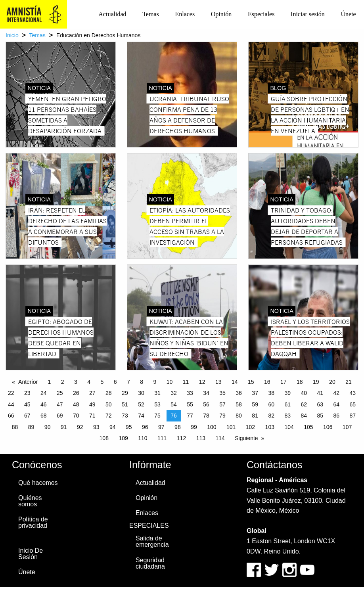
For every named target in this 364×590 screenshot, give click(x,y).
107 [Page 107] (347, 427)
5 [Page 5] (102, 382)
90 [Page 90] (48, 427)
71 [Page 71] (92, 416)
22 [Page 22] (11, 393)
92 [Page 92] (80, 427)
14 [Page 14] (235, 382)
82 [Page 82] (271, 416)
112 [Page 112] (181, 438)
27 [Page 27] (92, 393)
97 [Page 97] (161, 427)
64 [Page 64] (337, 404)
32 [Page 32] (174, 393)
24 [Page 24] (44, 393)
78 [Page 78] (206, 416)
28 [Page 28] (109, 393)
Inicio (12, 35)
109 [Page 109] (123, 438)
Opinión (221, 14)
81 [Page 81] (255, 416)
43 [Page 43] (353, 393)
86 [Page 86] (337, 416)
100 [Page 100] (212, 427)
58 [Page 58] (239, 404)
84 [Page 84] (304, 416)
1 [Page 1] (50, 382)
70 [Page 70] (76, 416)
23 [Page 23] (27, 393)
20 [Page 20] (332, 382)
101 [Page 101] (231, 427)
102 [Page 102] (250, 427)
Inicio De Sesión (31, 554)
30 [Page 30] (141, 393)
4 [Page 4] (89, 382)
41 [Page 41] (320, 393)
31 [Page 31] (157, 393)
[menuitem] (112, 14)
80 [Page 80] (239, 416)
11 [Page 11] (186, 382)
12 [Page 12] (202, 382)
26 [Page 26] (76, 393)
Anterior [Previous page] (28, 382)
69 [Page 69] (60, 416)
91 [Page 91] (64, 427)
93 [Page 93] (96, 427)
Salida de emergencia (152, 541)
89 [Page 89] (31, 427)
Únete (348, 14)
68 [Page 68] (44, 416)
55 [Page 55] (190, 404)
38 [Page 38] (271, 393)
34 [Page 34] (206, 393)
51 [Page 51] (125, 404)
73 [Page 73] (125, 416)
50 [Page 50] (109, 404)
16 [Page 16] (267, 382)
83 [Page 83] (287, 416)
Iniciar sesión (308, 14)
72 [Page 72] (109, 416)
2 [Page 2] (63, 382)
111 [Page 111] (162, 438)
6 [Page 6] (115, 382)
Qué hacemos (38, 483)
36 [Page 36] (239, 393)
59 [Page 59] (255, 404)
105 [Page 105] (308, 427)
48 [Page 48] (76, 404)
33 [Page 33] (190, 393)
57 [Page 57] (222, 404)
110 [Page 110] (143, 438)
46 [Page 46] (44, 404)
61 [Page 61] (287, 404)
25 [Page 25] (60, 393)
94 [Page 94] (113, 427)
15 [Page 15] (251, 382)
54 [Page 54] (174, 404)
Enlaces (185, 14)
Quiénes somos (30, 501)
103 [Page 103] (270, 427)
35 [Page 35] (222, 393)
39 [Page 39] (287, 393)
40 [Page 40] (304, 393)
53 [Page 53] (157, 404)
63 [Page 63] (320, 404)
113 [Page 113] (201, 438)
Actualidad (112, 14)
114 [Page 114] (220, 438)
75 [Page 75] (157, 416)
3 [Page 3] (76, 382)
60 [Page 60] (271, 404)
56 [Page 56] (206, 404)
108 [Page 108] (104, 438)
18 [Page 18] (300, 382)
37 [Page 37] (255, 393)
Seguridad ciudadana (150, 563)
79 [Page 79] (222, 416)
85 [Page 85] (320, 416)
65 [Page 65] (353, 404)
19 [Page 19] (316, 382)
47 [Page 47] (60, 404)
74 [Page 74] (141, 416)
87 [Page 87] (353, 416)
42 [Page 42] (337, 393)
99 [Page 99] (194, 427)
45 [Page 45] (27, 404)
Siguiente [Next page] (246, 438)
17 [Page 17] (284, 382)
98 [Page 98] (178, 427)
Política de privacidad (33, 522)
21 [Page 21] (349, 382)
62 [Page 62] (304, 404)
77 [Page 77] (190, 416)
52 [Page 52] (141, 404)
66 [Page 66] (11, 416)
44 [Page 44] (11, 404)
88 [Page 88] (15, 427)
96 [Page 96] (145, 427)
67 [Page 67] (27, 416)
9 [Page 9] (155, 382)
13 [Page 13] (218, 382)
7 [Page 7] (128, 382)
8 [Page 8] (142, 382)
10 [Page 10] (170, 382)
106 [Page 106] (328, 427)
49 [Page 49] (92, 404)
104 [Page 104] (289, 427)
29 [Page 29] (125, 393)
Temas (151, 14)
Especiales (261, 14)
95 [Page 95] (129, 427)
